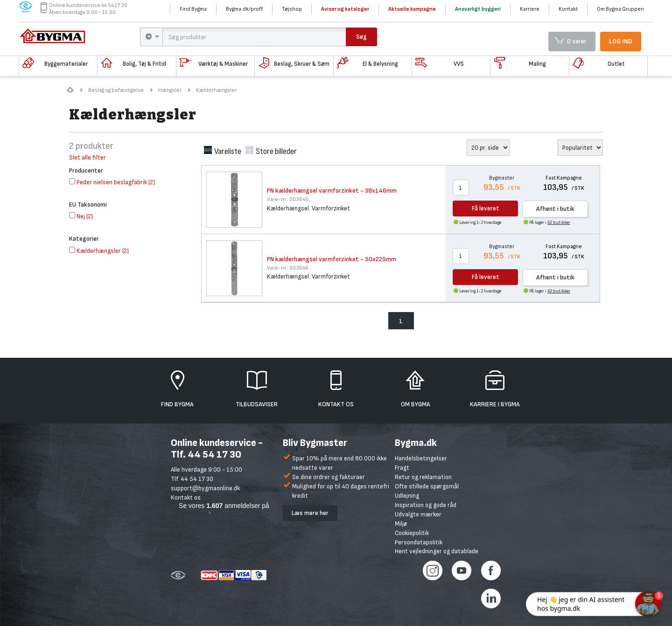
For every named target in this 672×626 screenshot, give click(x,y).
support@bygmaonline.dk (205, 488)
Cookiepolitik (412, 533)
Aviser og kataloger (345, 9)
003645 (288, 199)
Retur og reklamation (423, 477)
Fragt (402, 468)
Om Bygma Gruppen (620, 9)
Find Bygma (193, 9)
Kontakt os (186, 497)
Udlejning (407, 496)
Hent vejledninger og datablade (437, 551)
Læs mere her (310, 513)
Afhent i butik (555, 209)
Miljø (401, 524)
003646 (288, 268)
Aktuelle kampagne (412, 9)
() (112, 182)
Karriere (530, 9)
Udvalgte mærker (418, 514)
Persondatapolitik (419, 542)
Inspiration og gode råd (426, 505)
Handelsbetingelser (421, 458)
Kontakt (568, 9)
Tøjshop (292, 9)
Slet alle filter (87, 157)
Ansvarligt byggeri (478, 9)
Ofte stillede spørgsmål (427, 486)
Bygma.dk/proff (244, 9)
